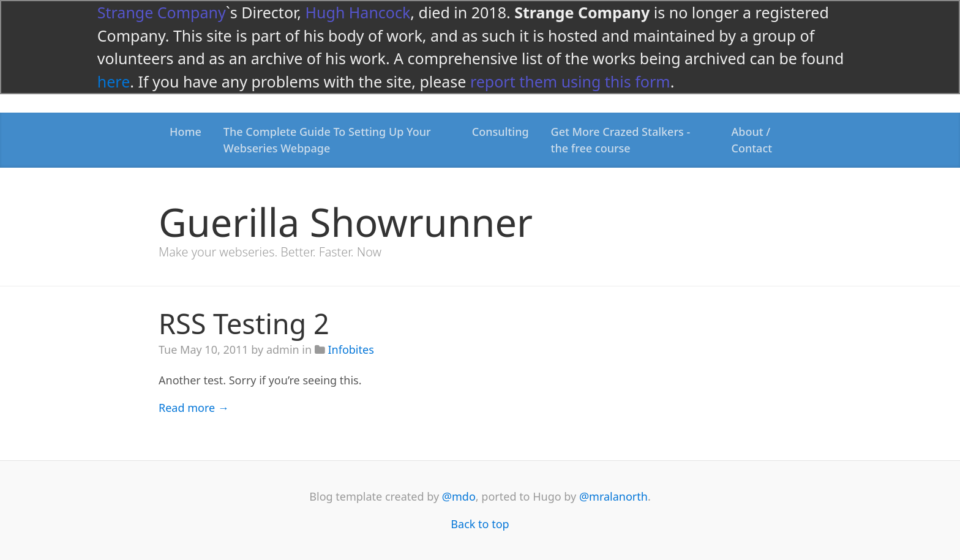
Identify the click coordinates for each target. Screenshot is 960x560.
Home (186, 132)
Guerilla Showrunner (346, 222)
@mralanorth (613, 496)
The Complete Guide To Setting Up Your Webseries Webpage (327, 140)
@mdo (459, 496)
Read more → (194, 408)
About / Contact (752, 140)
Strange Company (162, 12)
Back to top (480, 524)
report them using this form (570, 81)
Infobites (351, 349)
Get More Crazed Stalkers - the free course (621, 140)
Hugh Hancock (358, 12)
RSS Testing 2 (244, 323)
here (114, 81)
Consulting (501, 132)
